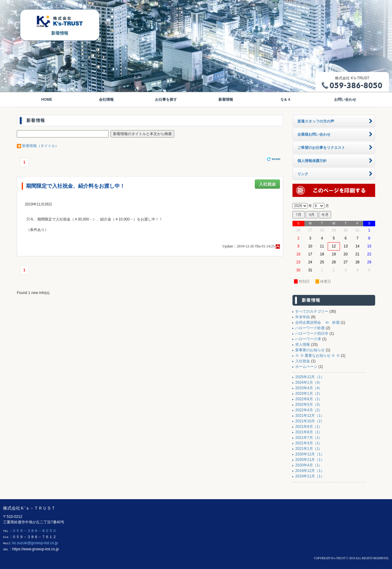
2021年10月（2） (310, 421)
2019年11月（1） (310, 476)
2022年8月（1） (309, 399)
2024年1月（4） (309, 382)
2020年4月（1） (309, 465)
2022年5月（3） (309, 405)
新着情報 (226, 100)
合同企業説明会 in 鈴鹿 (317, 322)
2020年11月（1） (310, 460)
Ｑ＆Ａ (286, 100)
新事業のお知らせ (310, 350)
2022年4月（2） (309, 410)
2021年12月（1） (310, 416)
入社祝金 (267, 184)
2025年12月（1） (310, 377)
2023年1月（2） (309, 394)
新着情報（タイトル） (40, 146)
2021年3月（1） (309, 443)
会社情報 (106, 100)
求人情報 (303, 345)
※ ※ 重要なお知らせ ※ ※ (317, 356)
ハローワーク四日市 (312, 333)
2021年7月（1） (309, 438)
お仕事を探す (166, 100)
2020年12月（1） (310, 454)
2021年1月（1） (309, 449)
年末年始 (303, 317)
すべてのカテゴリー (312, 311)
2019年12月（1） (310, 471)
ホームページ (306, 367)
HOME (47, 100)
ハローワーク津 (308, 339)
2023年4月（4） (309, 388)
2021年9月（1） (309, 427)
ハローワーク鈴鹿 (310, 328)
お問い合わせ (345, 100)
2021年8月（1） (309, 432)
